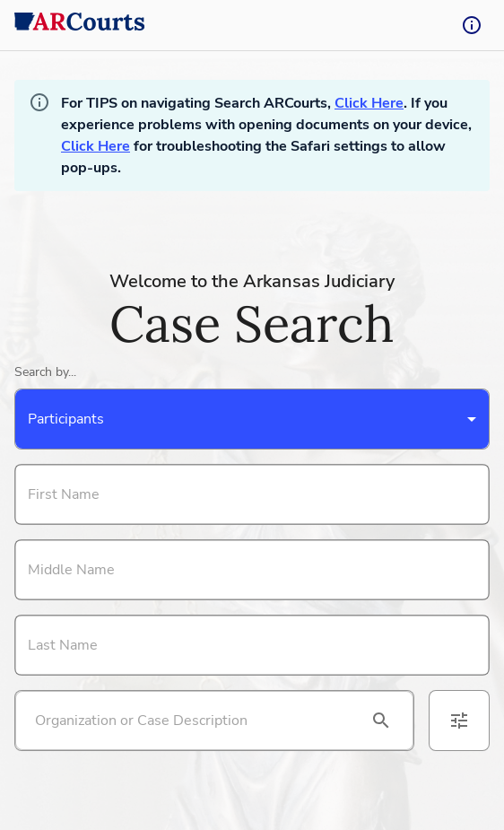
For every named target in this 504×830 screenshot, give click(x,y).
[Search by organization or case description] (193, 721)
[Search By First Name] (252, 494)
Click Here (369, 103)
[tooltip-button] (472, 25)
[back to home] (80, 25)
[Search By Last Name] (252, 645)
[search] (381, 721)
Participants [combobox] (66, 419)
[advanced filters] (459, 721)
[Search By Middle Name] (252, 570)
